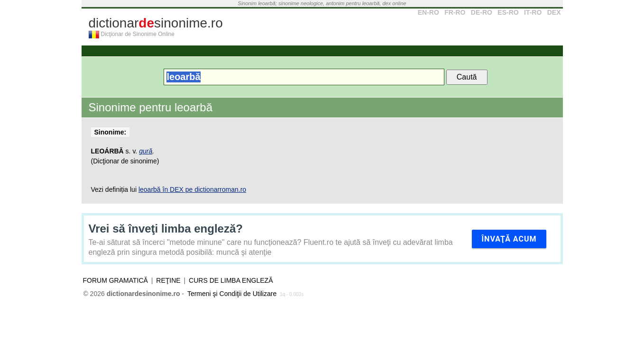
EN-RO (428, 12)
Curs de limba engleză (231, 280)
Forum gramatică (115, 280)
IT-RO (533, 12)
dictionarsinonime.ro (156, 23)
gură (146, 151)
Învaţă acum (509, 239)
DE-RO (482, 12)
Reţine (168, 280)
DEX (554, 12)
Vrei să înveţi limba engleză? (166, 229)
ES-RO (508, 12)
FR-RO (455, 12)
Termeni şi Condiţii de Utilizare (232, 294)
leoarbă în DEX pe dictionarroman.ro (192, 189)
